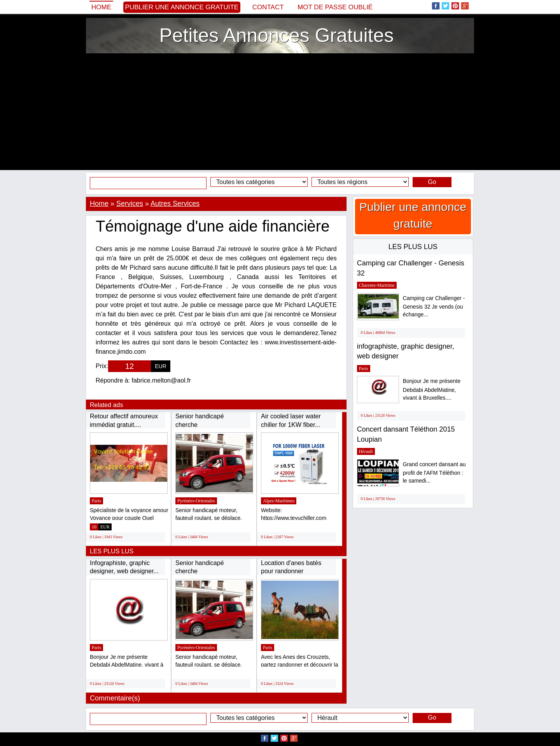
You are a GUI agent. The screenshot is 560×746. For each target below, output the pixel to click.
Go (432, 182)
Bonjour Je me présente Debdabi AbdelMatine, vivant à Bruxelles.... (432, 389)
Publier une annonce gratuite (182, 7)
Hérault (366, 451)
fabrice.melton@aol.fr (161, 380)
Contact (268, 7)
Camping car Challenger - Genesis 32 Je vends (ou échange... (434, 306)
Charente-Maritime (377, 285)
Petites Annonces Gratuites (276, 35)
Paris (96, 501)
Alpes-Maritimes (279, 501)
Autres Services (175, 204)
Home (101, 7)
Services (130, 204)
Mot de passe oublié (335, 7)
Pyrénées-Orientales (196, 501)
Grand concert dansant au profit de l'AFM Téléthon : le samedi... (434, 473)
